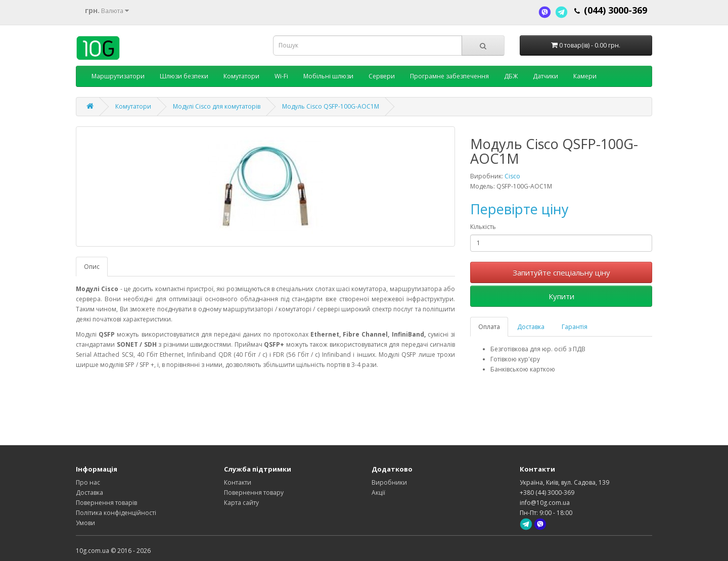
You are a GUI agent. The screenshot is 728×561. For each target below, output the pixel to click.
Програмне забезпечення (449, 76)
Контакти (238, 482)
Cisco (512, 176)
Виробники (389, 482)
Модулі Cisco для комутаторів (217, 106)
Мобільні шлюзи (328, 76)
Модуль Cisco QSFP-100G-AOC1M (331, 106)
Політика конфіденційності (116, 513)
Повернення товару (254, 493)
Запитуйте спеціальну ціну (561, 272)
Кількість (483, 227)
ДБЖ (511, 76)
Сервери (382, 76)
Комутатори (241, 76)
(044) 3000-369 (616, 10)
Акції (378, 493)
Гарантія (575, 327)
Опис (92, 267)
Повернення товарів (106, 503)
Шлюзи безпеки (184, 76)
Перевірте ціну (519, 209)
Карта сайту (241, 503)
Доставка (531, 327)
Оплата (489, 327)
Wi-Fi (281, 76)
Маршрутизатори (118, 76)
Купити (561, 296)
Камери (585, 76)
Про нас (88, 482)
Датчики (545, 76)
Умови (85, 523)
